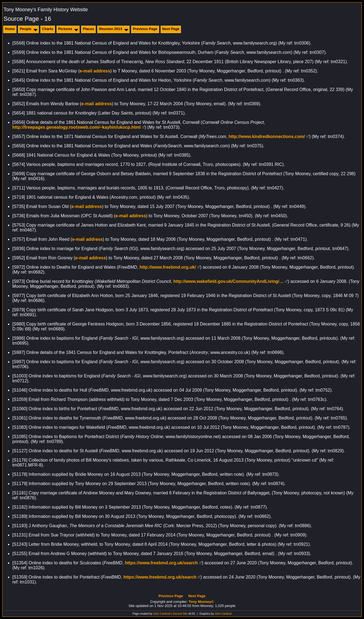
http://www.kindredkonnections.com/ (267, 137)
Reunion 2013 (111, 29)
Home (10, 29)
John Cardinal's (162, 614)
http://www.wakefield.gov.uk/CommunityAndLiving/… (228, 281)
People (26, 29)
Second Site (180, 614)
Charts (48, 29)
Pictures (65, 29)
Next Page (171, 29)
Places (88, 29)
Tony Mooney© (201, 602)
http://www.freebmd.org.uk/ (168, 267)
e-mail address (95, 71)
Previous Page (145, 29)
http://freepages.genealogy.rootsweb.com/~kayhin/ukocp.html (77, 127)
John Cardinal (223, 614)
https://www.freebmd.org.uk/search (161, 563)
